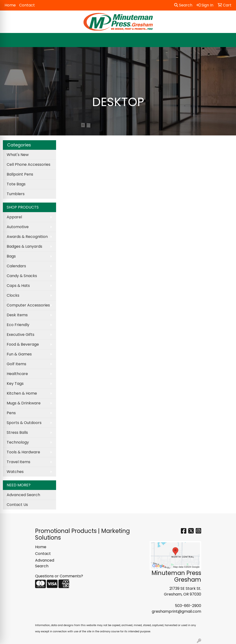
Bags (11, 256)
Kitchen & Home (22, 393)
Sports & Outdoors (24, 423)
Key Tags (15, 384)
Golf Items (16, 364)
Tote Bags (16, 184)
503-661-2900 (188, 606)
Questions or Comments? (59, 576)
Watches (15, 472)
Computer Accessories (28, 305)
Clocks (13, 295)
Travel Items (18, 462)
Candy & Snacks (22, 276)
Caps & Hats (18, 286)
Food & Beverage (23, 344)
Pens (11, 413)
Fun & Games (19, 354)
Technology (18, 442)
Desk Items (17, 315)
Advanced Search (23, 495)
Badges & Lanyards (24, 246)
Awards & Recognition (27, 237)
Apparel (14, 217)
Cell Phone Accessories (29, 164)
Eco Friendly (18, 325)
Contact (27, 5)
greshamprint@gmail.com (176, 611)
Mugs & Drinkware (24, 403)
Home (10, 5)
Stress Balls (17, 432)
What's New (18, 155)
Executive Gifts (21, 335)
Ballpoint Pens (20, 174)
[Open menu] (226, 40)
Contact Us (17, 505)
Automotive (18, 227)
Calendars (16, 266)
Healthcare (17, 374)
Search (183, 5)
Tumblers (16, 194)
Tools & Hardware (23, 452)
